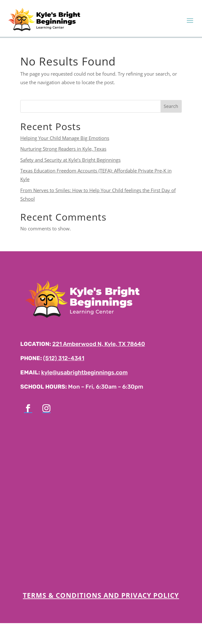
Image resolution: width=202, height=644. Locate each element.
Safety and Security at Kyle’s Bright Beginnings (70, 160)
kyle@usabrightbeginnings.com (84, 372)
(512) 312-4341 (64, 358)
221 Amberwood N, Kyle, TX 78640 (99, 344)
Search (171, 106)
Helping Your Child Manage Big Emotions (65, 138)
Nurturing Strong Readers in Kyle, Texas (63, 149)
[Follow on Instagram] (47, 409)
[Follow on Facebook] (28, 409)
